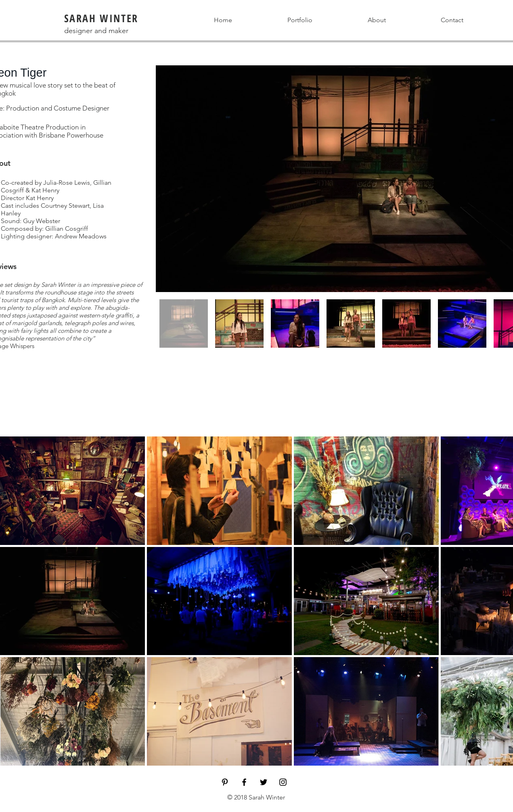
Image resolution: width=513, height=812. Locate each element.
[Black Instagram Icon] (283, 782)
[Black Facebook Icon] (244, 782)
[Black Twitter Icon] (264, 782)
